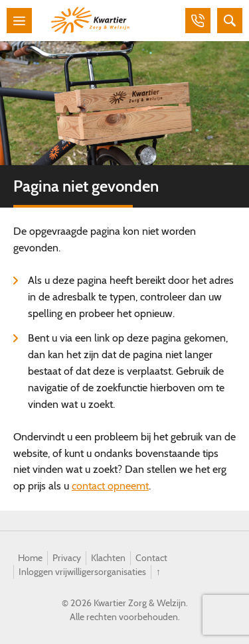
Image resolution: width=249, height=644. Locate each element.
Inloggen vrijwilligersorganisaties (82, 572)
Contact (151, 558)
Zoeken (230, 21)
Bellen (198, 21)
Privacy (67, 558)
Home (30, 558)
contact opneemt (110, 486)
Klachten (108, 558)
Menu (19, 21)
